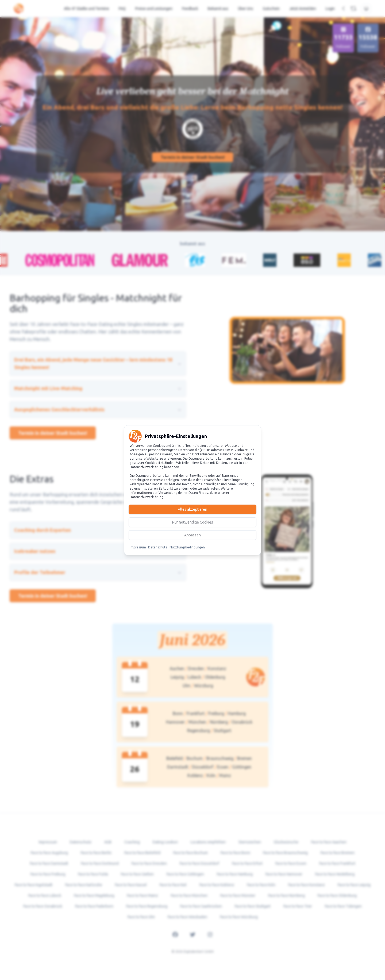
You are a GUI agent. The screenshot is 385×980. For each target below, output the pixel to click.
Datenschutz (158, 547)
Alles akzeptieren (192, 509)
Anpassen (192, 535)
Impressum (138, 547)
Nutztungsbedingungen (187, 547)
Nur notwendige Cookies (193, 522)
